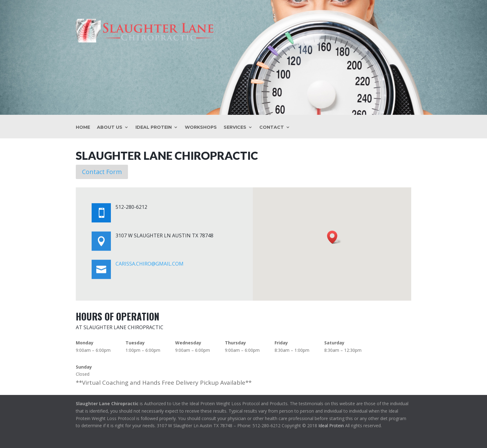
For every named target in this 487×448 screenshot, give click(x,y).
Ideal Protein (154, 128)
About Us (110, 128)
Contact (272, 128)
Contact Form (102, 172)
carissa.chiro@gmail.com (150, 264)
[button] (334, 237)
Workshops (201, 128)
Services (235, 128)
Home (83, 128)
